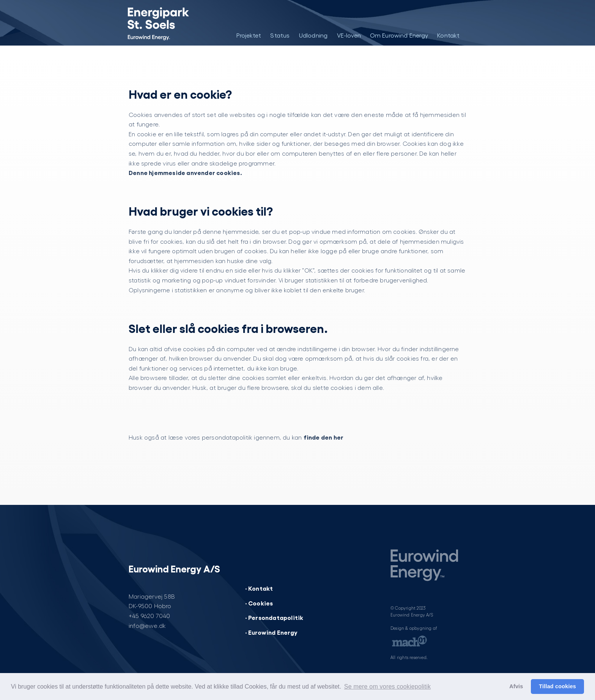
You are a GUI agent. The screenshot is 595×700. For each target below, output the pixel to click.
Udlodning (313, 35)
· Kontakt (259, 588)
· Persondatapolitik (274, 617)
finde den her (324, 437)
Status (280, 35)
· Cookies (259, 603)
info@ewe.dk (147, 625)
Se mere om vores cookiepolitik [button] (387, 687)
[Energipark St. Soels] (164, 23)
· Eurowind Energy (271, 632)
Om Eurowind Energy (399, 35)
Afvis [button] (516, 686)
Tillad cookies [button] (557, 686)
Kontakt (448, 35)
